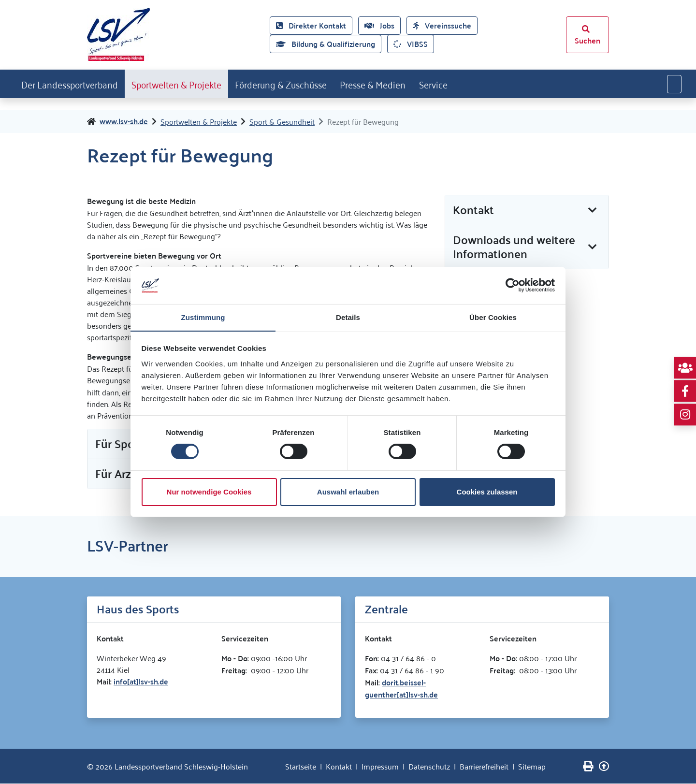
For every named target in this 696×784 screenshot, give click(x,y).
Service (473, 84)
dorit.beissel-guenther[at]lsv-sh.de (401, 689)
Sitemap (532, 767)
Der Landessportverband (74, 84)
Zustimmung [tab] (203, 317)
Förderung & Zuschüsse (306, 84)
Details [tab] (348, 317)
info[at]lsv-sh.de (141, 682)
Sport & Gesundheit (282, 122)
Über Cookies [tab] (493, 317)
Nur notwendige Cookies (209, 492)
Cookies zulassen (487, 492)
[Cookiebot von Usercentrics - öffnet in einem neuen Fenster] (513, 285)
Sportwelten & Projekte (191, 84)
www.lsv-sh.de (124, 122)
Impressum (380, 767)
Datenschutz (429, 767)
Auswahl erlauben (348, 492)
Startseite (301, 767)
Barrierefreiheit (484, 767)
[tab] (527, 211)
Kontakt (339, 767)
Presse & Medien (406, 84)
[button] (527, 211)
